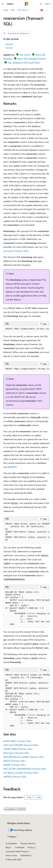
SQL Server (23, 10)
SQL (13, 10)
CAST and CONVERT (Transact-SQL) (21, 745)
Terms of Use (11, 855)
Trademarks (25, 855)
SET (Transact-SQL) (21, 773)
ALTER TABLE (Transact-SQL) (17, 741)
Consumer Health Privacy (17, 851)
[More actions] (47, 10)
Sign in (48, 4)
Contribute (20, 847)
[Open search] (41, 4)
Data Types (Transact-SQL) (16, 753)
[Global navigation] (3, 4)
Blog (8, 847)
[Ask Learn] (42, 10)
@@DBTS (12, 467)
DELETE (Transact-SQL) (15, 761)
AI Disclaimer (11, 843)
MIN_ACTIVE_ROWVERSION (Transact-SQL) (25, 769)
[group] (26, 329)
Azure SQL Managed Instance (32, 59)
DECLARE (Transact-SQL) (24, 757)
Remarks (9, 44)
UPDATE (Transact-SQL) (15, 777)
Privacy (31, 847)
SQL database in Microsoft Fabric (24, 63)
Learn (6, 10)
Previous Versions (28, 843)
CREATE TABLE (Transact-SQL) (18, 749)
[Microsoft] (27, 4)
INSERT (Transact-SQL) (14, 765)
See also (9, 48)
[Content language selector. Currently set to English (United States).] (19, 823)
